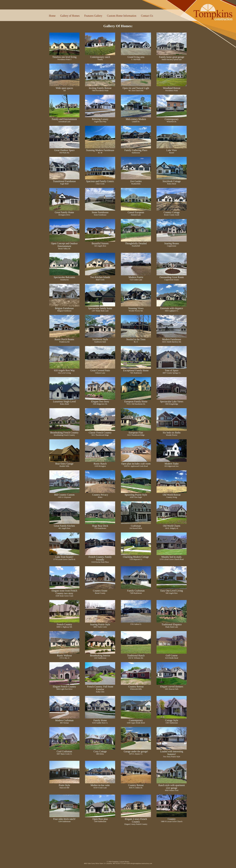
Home (52, 16)
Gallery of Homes (70, 16)
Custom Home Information (122, 16)
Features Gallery (93, 16)
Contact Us (147, 16)
